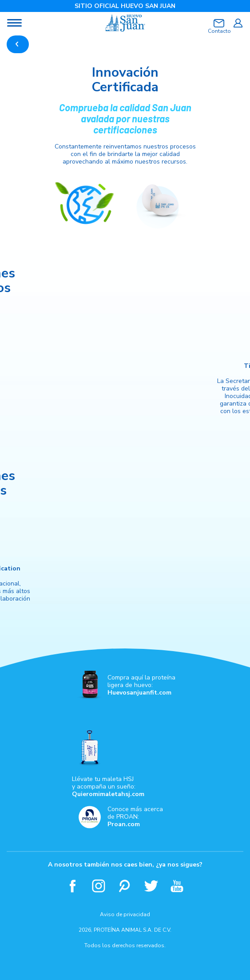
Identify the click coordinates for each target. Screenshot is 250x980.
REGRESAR (18, 44)
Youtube (177, 886)
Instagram (99, 886)
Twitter (151, 886)
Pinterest (125, 886)
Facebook (73, 886)
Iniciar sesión (238, 23)
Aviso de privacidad (125, 914)
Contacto (219, 31)
